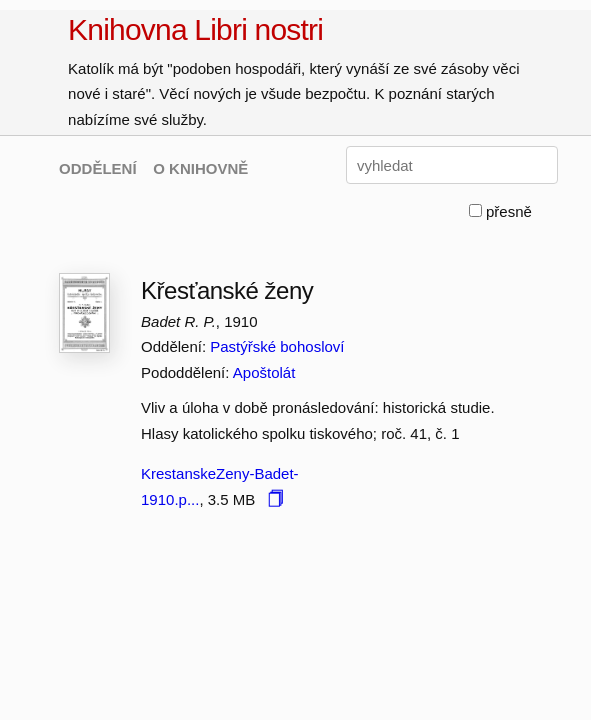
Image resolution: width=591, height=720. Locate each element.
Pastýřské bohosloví (277, 346)
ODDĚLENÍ (98, 168)
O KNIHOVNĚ (200, 168)
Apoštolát (264, 372)
